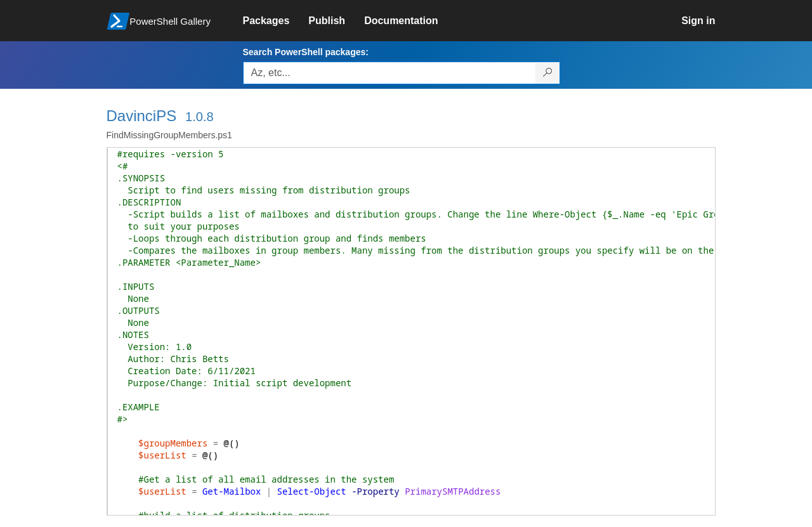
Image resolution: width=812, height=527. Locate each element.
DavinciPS (142, 116)
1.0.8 (199, 117)
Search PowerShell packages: (306, 52)
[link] (276, 21)
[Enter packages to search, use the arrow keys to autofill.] (390, 73)
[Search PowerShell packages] (548, 73)
